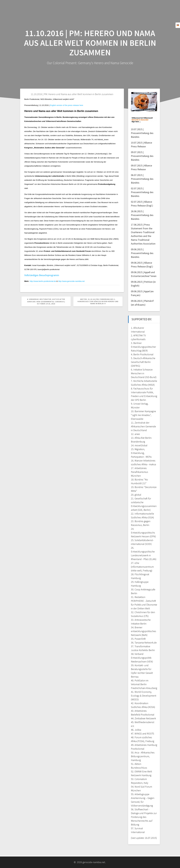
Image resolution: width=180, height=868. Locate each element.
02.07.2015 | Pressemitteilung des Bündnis (142, 192)
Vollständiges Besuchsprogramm (42, 275)
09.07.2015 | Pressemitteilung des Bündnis (142, 156)
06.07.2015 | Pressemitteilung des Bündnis (142, 179)
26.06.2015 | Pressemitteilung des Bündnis (142, 215)
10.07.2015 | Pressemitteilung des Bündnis (142, 133)
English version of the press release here (67, 105)
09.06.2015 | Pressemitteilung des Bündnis (142, 253)
